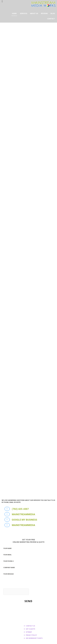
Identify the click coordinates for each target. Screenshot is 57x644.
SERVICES (24, 13)
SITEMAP (29, 614)
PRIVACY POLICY (31, 617)
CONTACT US (30, 608)
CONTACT (51, 19)
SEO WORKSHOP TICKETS (34, 621)
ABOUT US (34, 13)
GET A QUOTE (30, 611)
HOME (14, 13)
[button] (20, 491)
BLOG (53, 13)
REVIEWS (44, 13)
